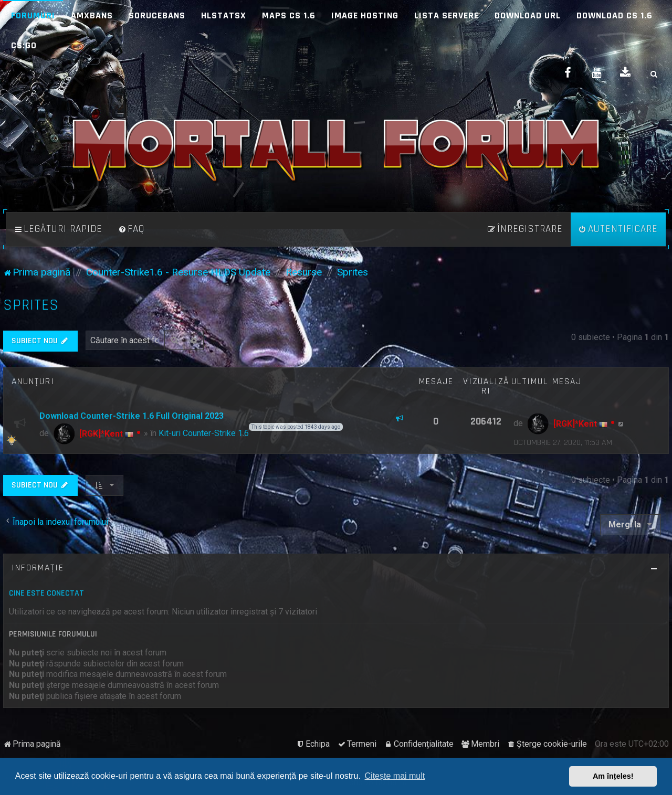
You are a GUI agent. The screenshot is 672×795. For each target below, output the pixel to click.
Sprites (31, 305)
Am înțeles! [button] (613, 776)
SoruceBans (157, 15)
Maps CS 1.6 (289, 15)
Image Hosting (365, 15)
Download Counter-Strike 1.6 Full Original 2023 (132, 416)
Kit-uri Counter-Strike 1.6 (204, 433)
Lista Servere (447, 15)
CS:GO (24, 45)
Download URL (528, 15)
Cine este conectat (46, 593)
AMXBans (92, 15)
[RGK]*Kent (101, 434)
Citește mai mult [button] (395, 776)
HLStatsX (224, 15)
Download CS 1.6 (615, 15)
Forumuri (33, 15)
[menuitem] (131, 229)
